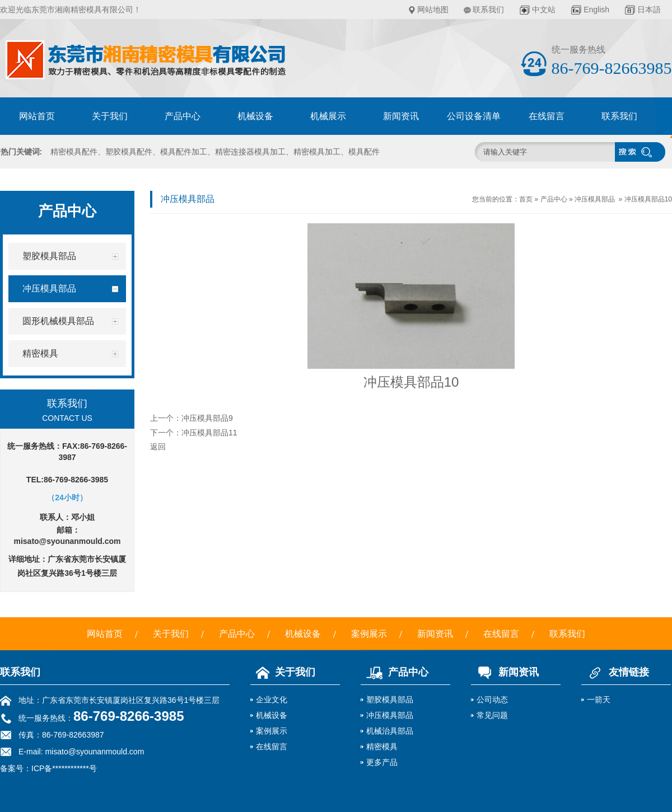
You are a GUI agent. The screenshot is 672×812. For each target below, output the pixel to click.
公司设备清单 (474, 116)
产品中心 (183, 116)
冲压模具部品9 (207, 418)
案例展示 (369, 634)
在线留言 (547, 116)
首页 (526, 199)
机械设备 (255, 116)
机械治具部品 (390, 731)
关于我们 (110, 116)
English (596, 10)
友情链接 (615, 672)
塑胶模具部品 (390, 700)
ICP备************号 (64, 768)
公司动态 (492, 700)
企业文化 (272, 700)
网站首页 (37, 116)
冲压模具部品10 (648, 199)
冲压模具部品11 (209, 433)
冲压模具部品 (595, 199)
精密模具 (382, 747)
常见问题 (492, 715)
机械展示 (328, 116)
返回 (158, 447)
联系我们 (488, 10)
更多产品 (382, 762)
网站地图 (433, 10)
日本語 (649, 10)
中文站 (544, 10)
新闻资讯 (401, 116)
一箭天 (599, 700)
